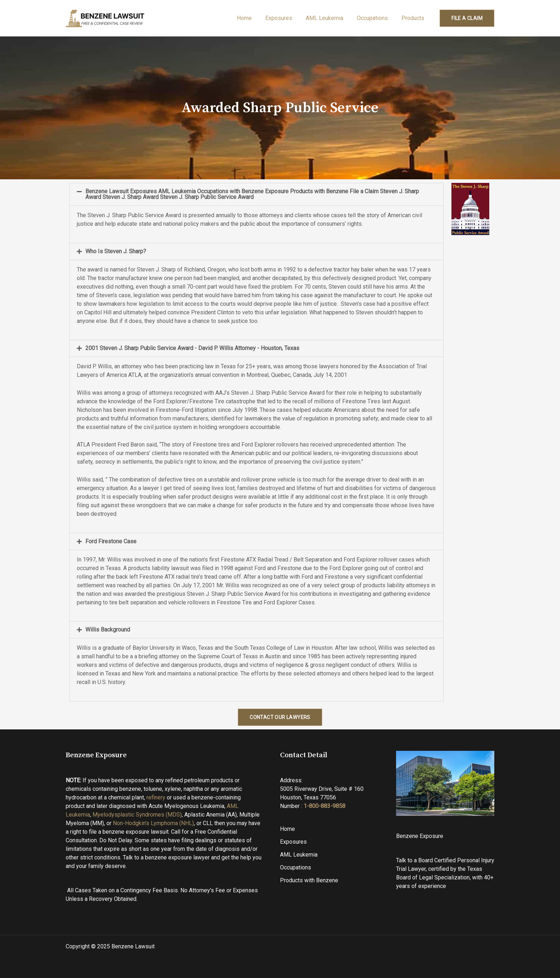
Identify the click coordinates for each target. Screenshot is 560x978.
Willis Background (108, 630)
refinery (156, 797)
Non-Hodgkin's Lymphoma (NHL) (153, 823)
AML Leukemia (330, 18)
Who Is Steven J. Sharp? (116, 251)
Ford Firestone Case (111, 541)
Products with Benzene (309, 880)
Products (415, 18)
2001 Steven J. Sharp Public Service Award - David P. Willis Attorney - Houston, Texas (192, 348)
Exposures (286, 18)
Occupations (376, 18)
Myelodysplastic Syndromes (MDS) (137, 815)
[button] (256, 194)
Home (254, 18)
